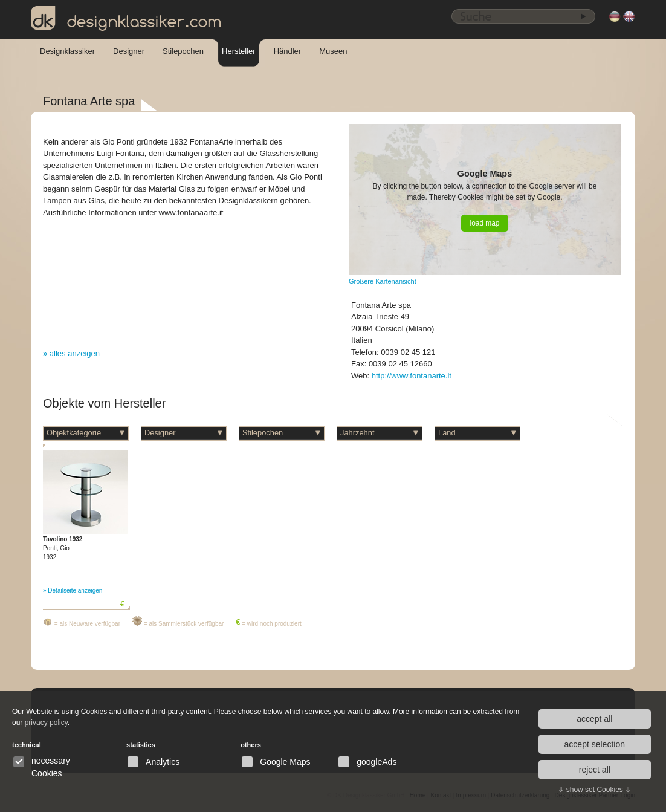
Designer (129, 51)
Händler (288, 51)
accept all (594, 719)
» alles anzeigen (71, 353)
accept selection (595, 744)
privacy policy (46, 723)
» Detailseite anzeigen (73, 590)
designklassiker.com (126, 19)
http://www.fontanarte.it (412, 376)
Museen (333, 51)
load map (485, 223)
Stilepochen (183, 51)
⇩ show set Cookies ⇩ (594, 790)
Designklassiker (67, 51)
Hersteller (239, 51)
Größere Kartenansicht (383, 281)
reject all (595, 770)
